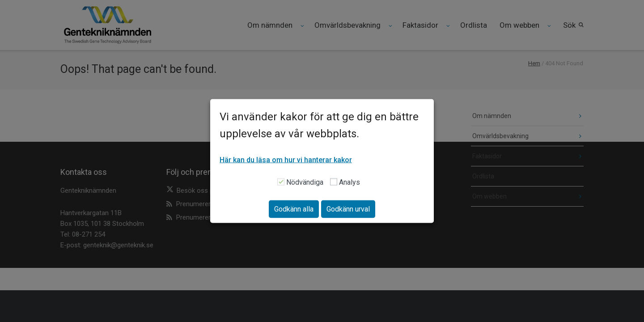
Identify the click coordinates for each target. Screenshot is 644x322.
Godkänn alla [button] (294, 209)
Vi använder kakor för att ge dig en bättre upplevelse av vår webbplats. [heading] (319, 125)
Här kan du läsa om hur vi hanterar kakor (286, 160)
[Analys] (334, 182)
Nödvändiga (305, 182)
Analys (350, 182)
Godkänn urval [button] (348, 209)
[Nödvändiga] (281, 182)
